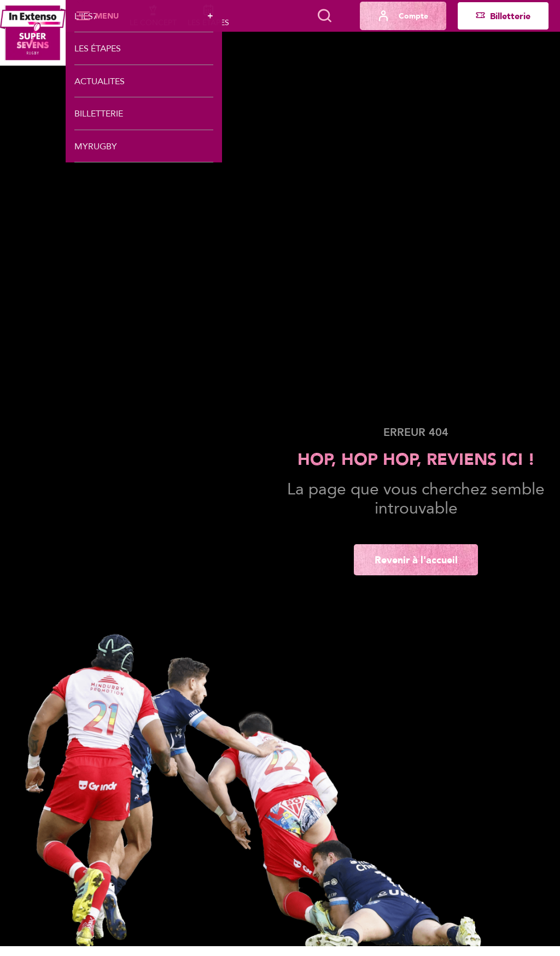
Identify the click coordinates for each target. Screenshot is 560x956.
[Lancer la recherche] (324, 16)
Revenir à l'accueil (416, 559)
